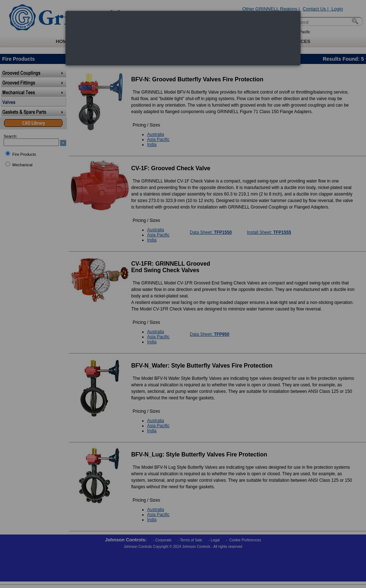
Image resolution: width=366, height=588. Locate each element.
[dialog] (183, 38)
